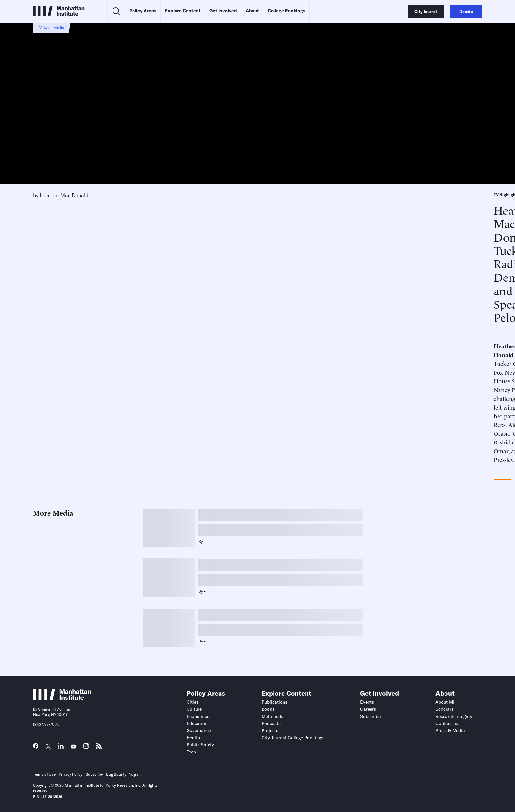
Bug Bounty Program (124, 774)
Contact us (447, 723)
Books (268, 709)
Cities (193, 702)
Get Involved (223, 11)
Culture (194, 709)
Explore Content (183, 11)
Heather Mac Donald (64, 195)
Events (367, 702)
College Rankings (286, 11)
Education (197, 723)
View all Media (52, 28)
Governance (199, 730)
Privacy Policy (71, 774)
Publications (274, 702)
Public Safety (200, 745)
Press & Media (450, 730)
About (252, 11)
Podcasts (271, 723)
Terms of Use (44, 774)
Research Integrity (454, 716)
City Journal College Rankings (292, 738)
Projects (270, 730)
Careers (368, 709)
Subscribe (370, 716)
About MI (445, 702)
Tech (191, 752)
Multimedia (273, 716)
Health (193, 738)
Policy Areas (143, 11)
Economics (198, 716)
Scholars (445, 709)
